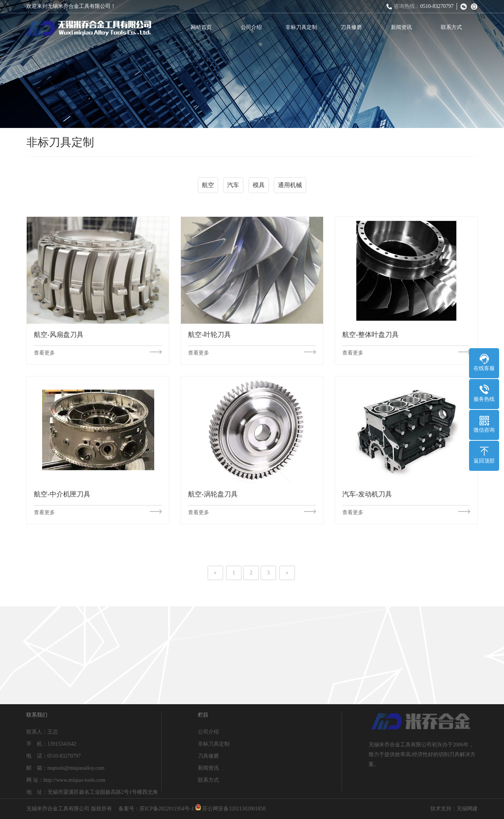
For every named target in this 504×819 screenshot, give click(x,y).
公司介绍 (256, 27)
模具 (259, 188)
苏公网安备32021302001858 (230, 809)
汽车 (233, 188)
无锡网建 (467, 809)
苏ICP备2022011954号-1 (167, 809)
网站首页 (206, 27)
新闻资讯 (406, 27)
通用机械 (290, 188)
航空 (208, 188)
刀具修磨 (356, 27)
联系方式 (456, 27)
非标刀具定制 (306, 27)
